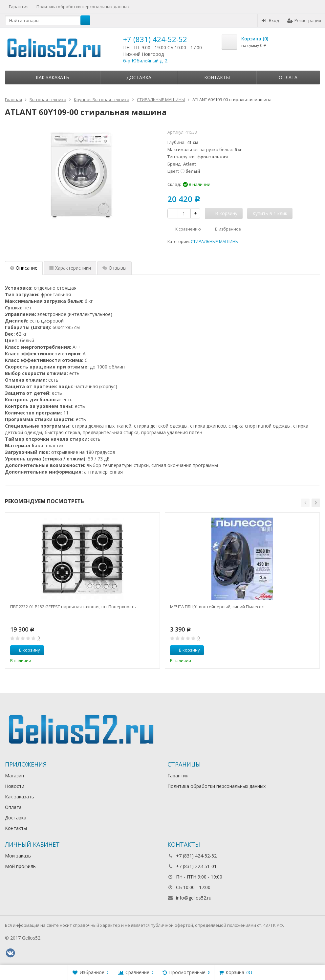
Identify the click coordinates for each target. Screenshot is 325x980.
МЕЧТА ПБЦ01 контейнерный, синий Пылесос (217, 607)
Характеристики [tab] (70, 268)
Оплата (288, 77)
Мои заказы (18, 856)
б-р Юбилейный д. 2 (145, 61)
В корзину (26, 650)
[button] (305, 503)
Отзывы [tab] (114, 268)
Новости (15, 786)
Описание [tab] (24, 268)
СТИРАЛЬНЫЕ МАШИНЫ (215, 242)
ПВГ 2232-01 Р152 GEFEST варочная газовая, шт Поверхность (73, 607)
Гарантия (19, 7)
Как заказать (53, 77)
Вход (270, 20)
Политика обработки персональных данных (83, 7)
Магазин (14, 776)
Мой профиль (20, 866)
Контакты (217, 77)
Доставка (139, 77)
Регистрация (304, 20)
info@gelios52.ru (194, 898)
